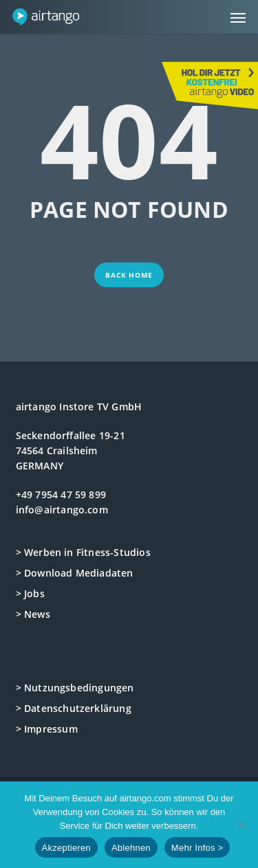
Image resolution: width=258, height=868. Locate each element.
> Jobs (30, 593)
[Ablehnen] (241, 825)
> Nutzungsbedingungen (75, 688)
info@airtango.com (62, 510)
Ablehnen (131, 848)
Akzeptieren (66, 848)
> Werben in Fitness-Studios (83, 552)
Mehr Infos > (197, 848)
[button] (238, 17)
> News (33, 614)
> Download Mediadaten (75, 573)
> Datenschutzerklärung (74, 708)
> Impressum (47, 729)
